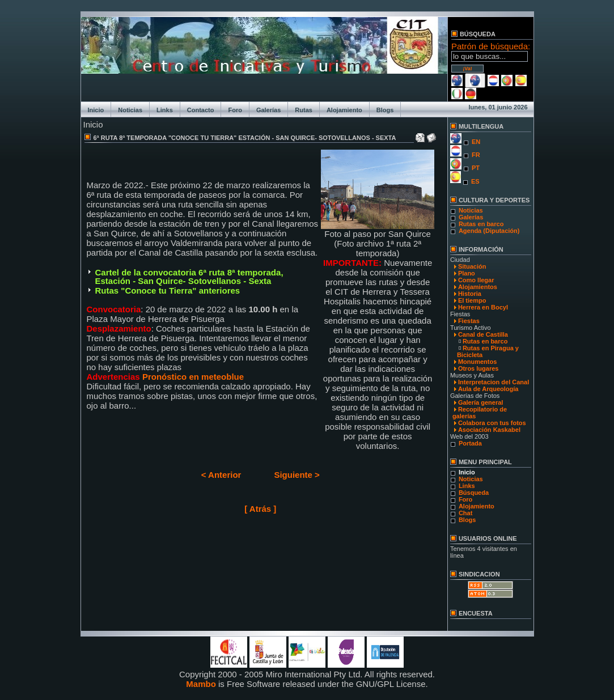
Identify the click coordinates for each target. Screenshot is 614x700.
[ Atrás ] (260, 509)
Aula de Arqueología (488, 389)
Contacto (201, 110)
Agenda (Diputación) (489, 231)
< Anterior (221, 475)
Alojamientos (478, 287)
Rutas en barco (481, 224)
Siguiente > (297, 475)
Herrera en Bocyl (483, 307)
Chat (465, 513)
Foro (235, 110)
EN (476, 142)
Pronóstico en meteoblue (194, 377)
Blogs (385, 110)
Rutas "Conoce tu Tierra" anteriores (168, 290)
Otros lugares (479, 368)
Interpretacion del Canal (494, 382)
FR (476, 155)
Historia (470, 294)
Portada (470, 443)
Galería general (481, 402)
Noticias (130, 110)
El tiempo (472, 300)
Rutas (304, 110)
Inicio (96, 110)
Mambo (201, 684)
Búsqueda (474, 493)
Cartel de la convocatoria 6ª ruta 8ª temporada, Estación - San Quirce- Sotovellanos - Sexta (189, 277)
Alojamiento (344, 110)
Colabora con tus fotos (492, 423)
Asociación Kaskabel (489, 430)
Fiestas (469, 321)
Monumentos (477, 362)
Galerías (268, 110)
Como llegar (476, 280)
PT (476, 168)
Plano (467, 273)
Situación (472, 266)
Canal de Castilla (483, 334)
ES (475, 181)
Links (165, 110)
